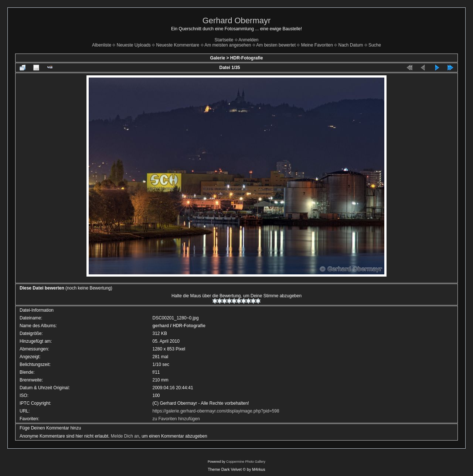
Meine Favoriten (317, 45)
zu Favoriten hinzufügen (176, 419)
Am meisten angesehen (228, 45)
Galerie (217, 58)
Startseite (224, 40)
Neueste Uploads (134, 45)
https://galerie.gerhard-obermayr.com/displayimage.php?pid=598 (216, 411)
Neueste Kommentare (178, 45)
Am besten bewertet (276, 45)
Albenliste (102, 45)
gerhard (161, 326)
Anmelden (248, 40)
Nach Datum (351, 45)
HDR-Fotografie (247, 58)
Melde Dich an (125, 436)
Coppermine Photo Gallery (246, 462)
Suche (375, 45)
